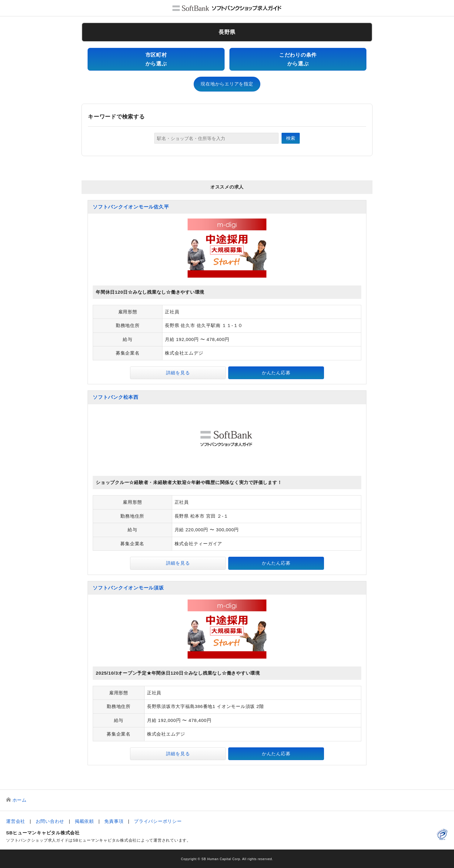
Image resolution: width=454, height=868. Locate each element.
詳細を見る (178, 373)
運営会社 (16, 821)
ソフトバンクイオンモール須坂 (128, 588)
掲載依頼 (84, 821)
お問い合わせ (50, 821)
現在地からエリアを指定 (227, 84)
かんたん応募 (276, 373)
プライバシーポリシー (158, 821)
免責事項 (114, 821)
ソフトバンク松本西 (116, 397)
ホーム (20, 800)
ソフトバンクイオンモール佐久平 (131, 207)
